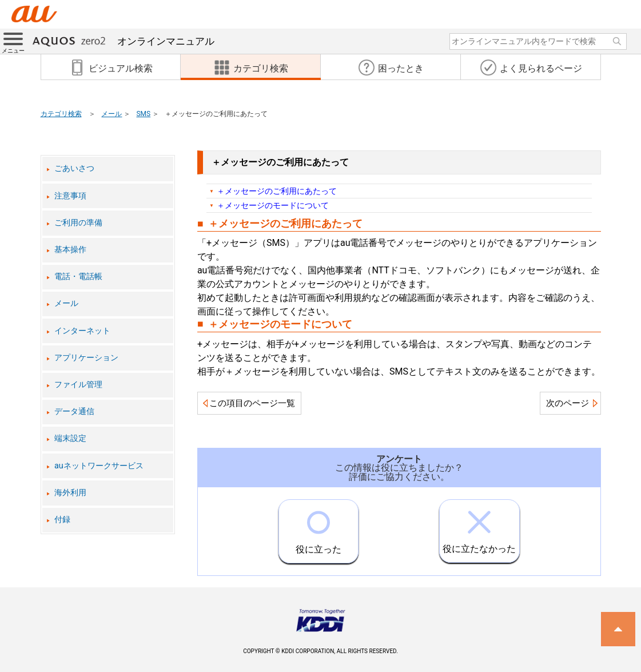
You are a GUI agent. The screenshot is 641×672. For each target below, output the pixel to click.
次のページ (568, 403)
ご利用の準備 (78, 223)
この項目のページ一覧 (252, 403)
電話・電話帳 (78, 277)
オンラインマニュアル (123, 41)
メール (112, 114)
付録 (62, 520)
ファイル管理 (78, 385)
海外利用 (70, 493)
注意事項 (70, 196)
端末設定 (70, 438)
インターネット (82, 331)
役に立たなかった (479, 527)
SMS (143, 114)
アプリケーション (86, 358)
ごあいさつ (74, 168)
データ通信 (74, 411)
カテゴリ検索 (61, 114)
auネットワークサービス (99, 466)
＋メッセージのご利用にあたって (277, 191)
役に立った (318, 527)
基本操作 (70, 250)
